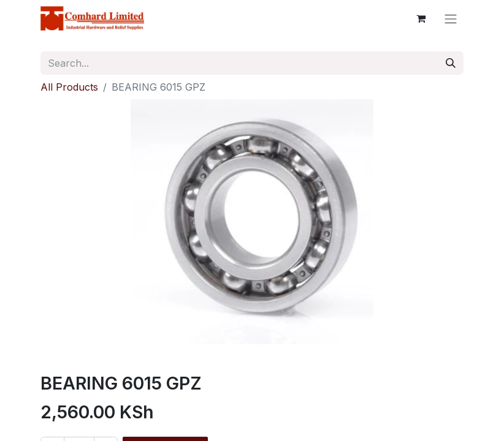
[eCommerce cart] (421, 18)
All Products (69, 87)
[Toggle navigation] (451, 18)
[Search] (451, 63)
